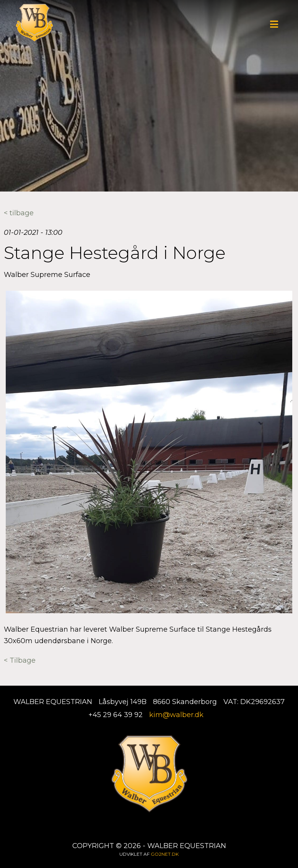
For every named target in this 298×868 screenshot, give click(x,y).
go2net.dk (165, 854)
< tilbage (19, 213)
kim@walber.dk (176, 715)
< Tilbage (20, 660)
